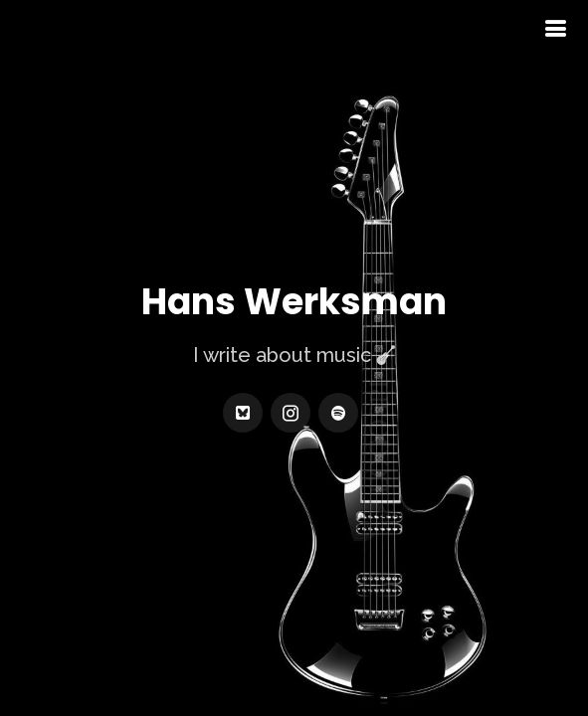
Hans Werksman (294, 302)
